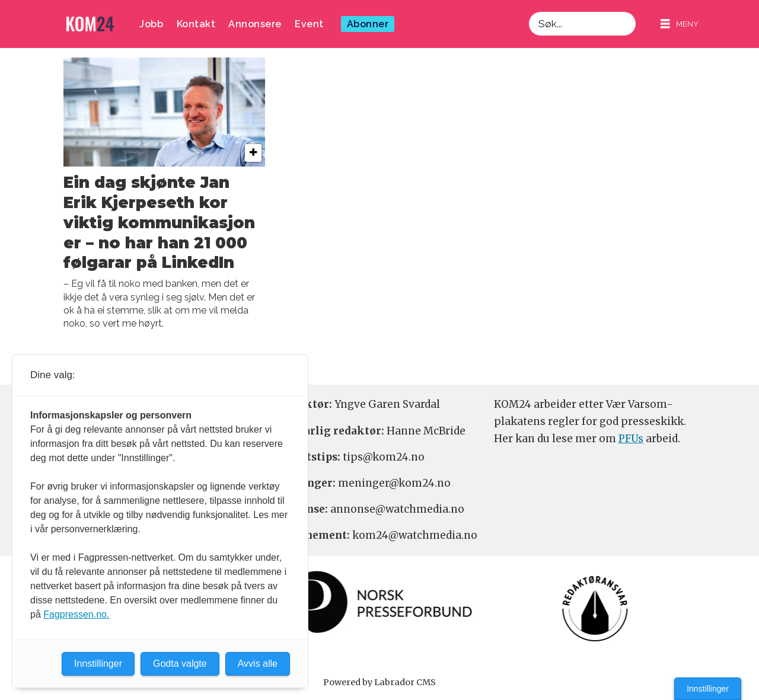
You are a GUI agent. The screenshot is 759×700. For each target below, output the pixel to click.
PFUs (631, 439)
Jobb (151, 24)
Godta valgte (180, 664)
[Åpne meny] (680, 24)
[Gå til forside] (90, 24)
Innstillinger (708, 689)
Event (309, 24)
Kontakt (196, 24)
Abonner (368, 24)
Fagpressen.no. (76, 614)
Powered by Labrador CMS (379, 682)
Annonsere (255, 24)
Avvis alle (258, 664)
